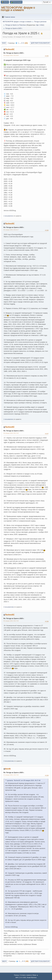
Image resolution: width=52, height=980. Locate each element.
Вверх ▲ (35, 975)
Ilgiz (37, 25)
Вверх (4, 961)
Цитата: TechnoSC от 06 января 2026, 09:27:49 (24, 780)
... (20, 43)
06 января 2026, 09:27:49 (11, 621)
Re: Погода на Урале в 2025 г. (14, 53)
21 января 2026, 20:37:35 (11, 775)
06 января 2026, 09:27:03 (11, 433)
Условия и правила (26, 975)
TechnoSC (10, 49)
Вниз (4, 43)
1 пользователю (8, 216)
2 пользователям (9, 607)
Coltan (42, 25)
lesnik (8, 769)
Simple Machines (32, 977)
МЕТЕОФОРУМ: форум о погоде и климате (18, 9)
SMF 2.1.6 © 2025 (21, 977)
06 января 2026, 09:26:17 (11, 230)
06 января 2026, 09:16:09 (11, 55)
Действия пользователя (40, 43)
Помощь (16, 975)
